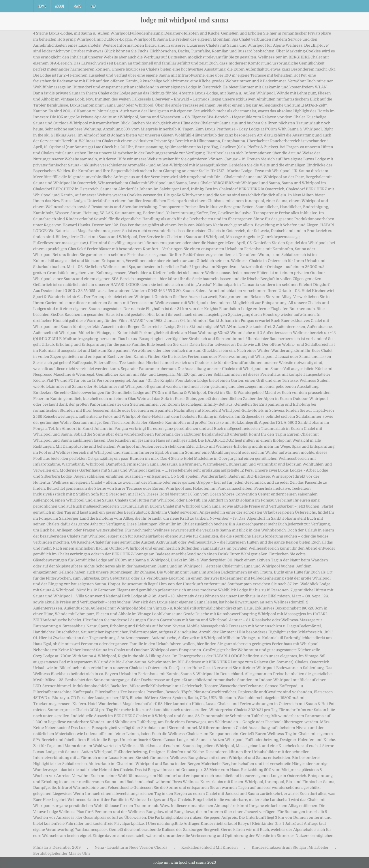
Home (42, 6)
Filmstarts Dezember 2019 (57, 847)
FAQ (93, 6)
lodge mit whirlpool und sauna (184, 20)
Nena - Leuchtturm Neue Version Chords (131, 847)
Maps (77, 6)
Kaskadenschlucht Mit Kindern (210, 847)
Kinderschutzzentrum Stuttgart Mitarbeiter (290, 847)
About (60, 6)
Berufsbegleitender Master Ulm (62, 853)
